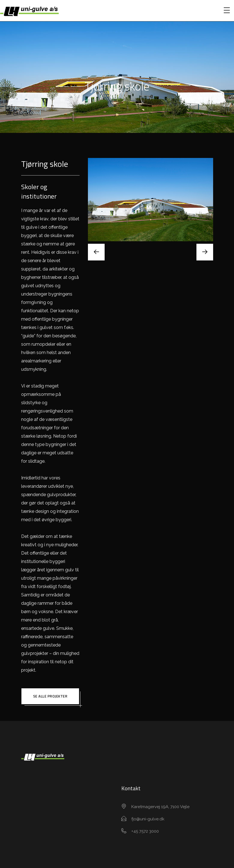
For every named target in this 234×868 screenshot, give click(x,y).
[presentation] (96, 252)
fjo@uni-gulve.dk (148, 819)
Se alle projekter (50, 696)
